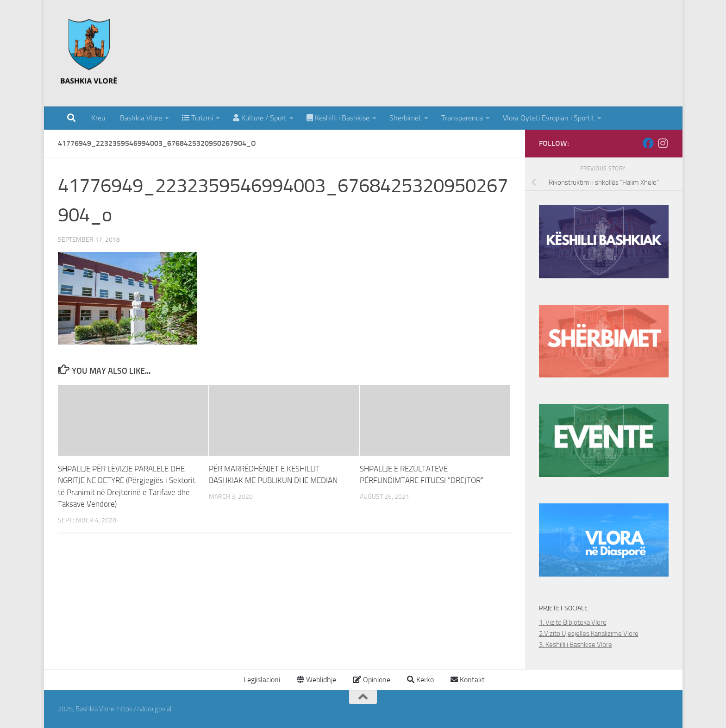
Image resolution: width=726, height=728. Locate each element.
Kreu (98, 118)
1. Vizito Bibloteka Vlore (573, 622)
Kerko (420, 680)
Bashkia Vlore (140, 118)
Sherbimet (405, 118)
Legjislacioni (261, 680)
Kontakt (468, 680)
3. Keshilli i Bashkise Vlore (576, 645)
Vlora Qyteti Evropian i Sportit (549, 118)
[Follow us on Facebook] (648, 143)
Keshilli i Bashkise (338, 118)
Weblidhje (316, 680)
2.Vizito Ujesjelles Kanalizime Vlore (589, 634)
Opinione (372, 680)
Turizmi (197, 118)
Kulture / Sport (260, 118)
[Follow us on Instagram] (663, 143)
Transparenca (462, 118)
